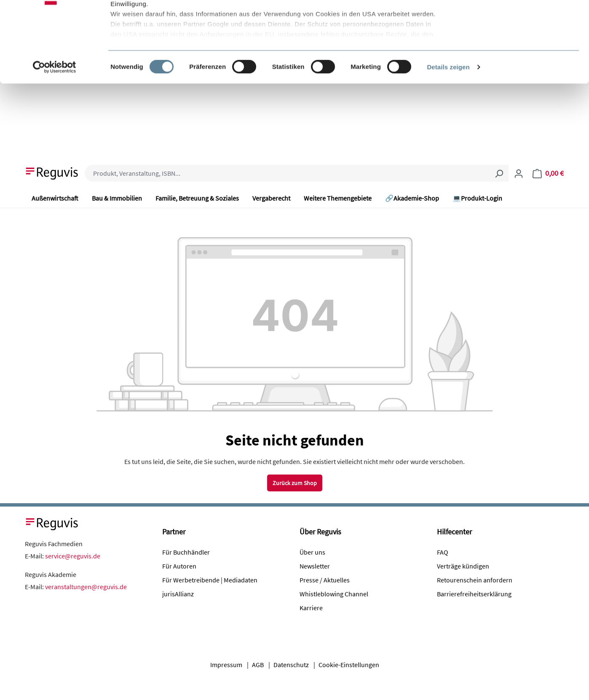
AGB (258, 665)
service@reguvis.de (73, 556)
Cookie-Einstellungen (349, 665)
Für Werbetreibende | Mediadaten (210, 580)
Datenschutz (291, 665)
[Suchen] (499, 173)
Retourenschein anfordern (475, 580)
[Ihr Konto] (519, 173)
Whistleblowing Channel (334, 594)
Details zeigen (448, 135)
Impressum (226, 665)
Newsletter (315, 566)
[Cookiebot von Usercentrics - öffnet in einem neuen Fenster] (55, 135)
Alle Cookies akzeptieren (519, 22)
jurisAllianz (178, 594)
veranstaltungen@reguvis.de (86, 587)
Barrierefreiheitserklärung (474, 594)
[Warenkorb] (548, 173)
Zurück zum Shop (295, 483)
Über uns (312, 552)
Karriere (311, 608)
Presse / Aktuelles (325, 580)
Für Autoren (179, 566)
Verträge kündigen (463, 566)
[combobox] (287, 173)
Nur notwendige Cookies (519, 50)
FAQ (443, 552)
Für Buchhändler (186, 552)
